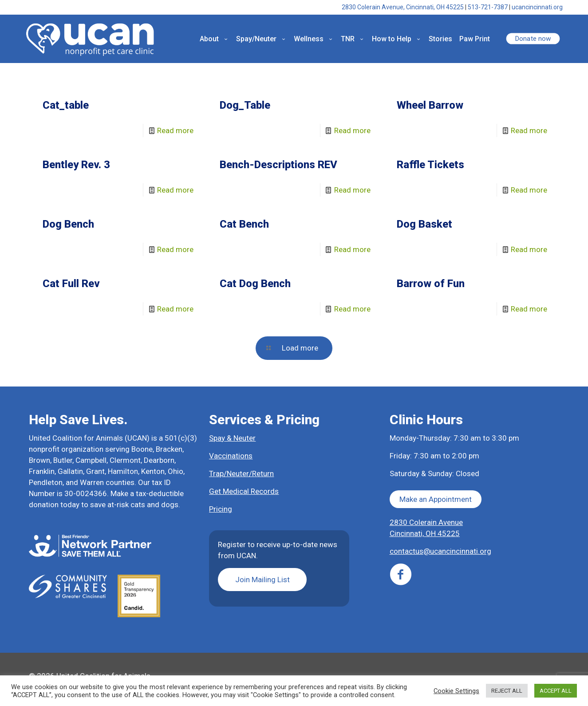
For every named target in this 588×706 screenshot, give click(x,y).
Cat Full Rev (71, 284)
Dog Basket (424, 224)
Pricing (221, 509)
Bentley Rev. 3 (76, 165)
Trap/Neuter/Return (241, 473)
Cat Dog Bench (255, 284)
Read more (175, 130)
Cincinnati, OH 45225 (425, 533)
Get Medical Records (244, 491)
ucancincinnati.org (537, 7)
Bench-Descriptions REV (278, 165)
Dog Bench (68, 224)
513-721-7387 (488, 7)
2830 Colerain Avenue (426, 522)
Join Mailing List (262, 580)
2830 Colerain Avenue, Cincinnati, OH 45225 (403, 7)
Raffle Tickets (430, 165)
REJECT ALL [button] (507, 691)
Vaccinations (231, 456)
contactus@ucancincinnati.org (440, 551)
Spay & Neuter (232, 438)
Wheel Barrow (430, 105)
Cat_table (66, 105)
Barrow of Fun (431, 284)
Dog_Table (245, 105)
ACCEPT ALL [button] (556, 691)
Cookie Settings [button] (456, 691)
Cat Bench (244, 224)
